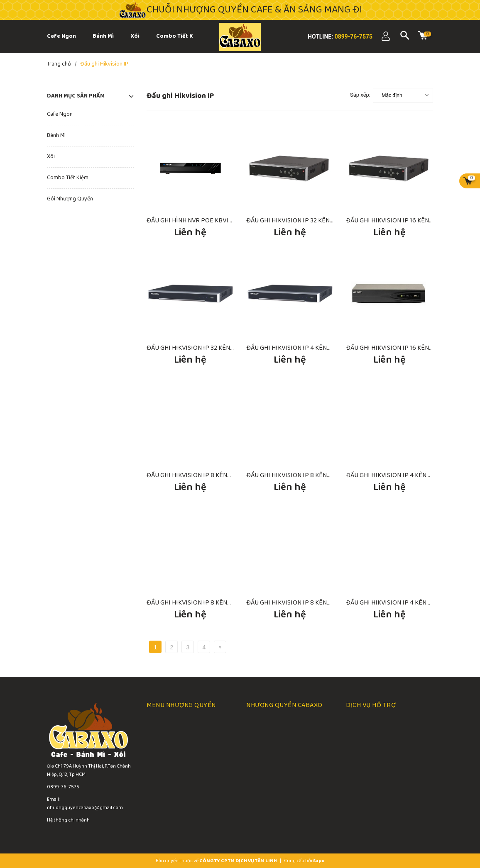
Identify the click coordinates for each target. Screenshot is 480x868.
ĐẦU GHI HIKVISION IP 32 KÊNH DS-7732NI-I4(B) (213, 348)
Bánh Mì (56, 135)
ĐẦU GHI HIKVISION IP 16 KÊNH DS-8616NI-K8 (410, 221)
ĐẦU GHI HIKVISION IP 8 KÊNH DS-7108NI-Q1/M (312, 603)
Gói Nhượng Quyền (70, 199)
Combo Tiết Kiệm (68, 178)
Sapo (319, 861)
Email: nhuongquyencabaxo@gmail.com (85, 803)
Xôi (51, 157)
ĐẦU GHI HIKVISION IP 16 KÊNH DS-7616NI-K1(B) (413, 348)
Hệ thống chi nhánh (68, 820)
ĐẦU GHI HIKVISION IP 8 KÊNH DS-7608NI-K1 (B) (313, 475)
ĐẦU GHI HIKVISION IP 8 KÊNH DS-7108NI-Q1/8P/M (218, 603)
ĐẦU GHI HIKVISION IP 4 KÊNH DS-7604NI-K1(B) (412, 475)
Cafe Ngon (60, 114)
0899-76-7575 (353, 37)
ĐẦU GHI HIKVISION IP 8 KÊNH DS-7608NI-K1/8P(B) (218, 475)
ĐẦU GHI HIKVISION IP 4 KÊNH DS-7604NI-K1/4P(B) (318, 348)
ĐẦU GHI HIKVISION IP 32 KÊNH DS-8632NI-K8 (311, 221)
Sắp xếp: (360, 95)
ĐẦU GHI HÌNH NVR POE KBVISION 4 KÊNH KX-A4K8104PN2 (229, 221)
